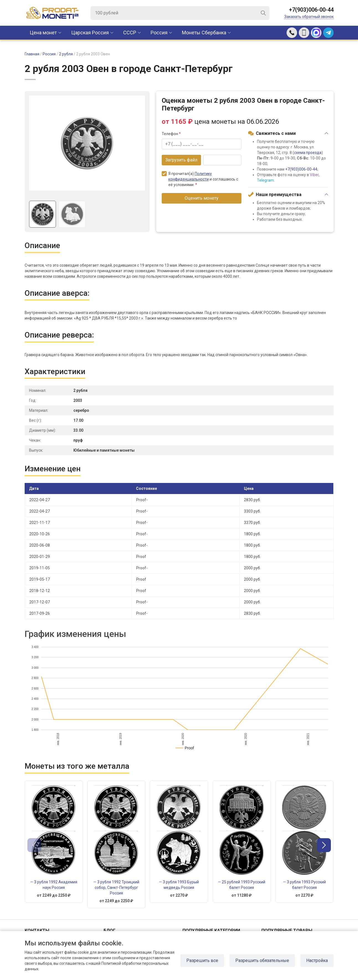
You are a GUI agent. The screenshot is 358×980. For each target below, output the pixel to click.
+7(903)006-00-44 (311, 10)
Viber (314, 175)
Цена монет (43, 33)
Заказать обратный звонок (309, 17)
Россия (159, 33)
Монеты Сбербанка (204, 33)
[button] (324, 845)
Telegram (265, 180)
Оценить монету (202, 198)
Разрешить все (202, 960)
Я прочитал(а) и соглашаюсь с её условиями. (200, 179)
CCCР (130, 33)
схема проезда (308, 153)
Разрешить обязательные (262, 960)
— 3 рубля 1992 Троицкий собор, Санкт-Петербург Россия (116, 888)
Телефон (171, 134)
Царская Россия (90, 33)
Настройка (317, 960)
